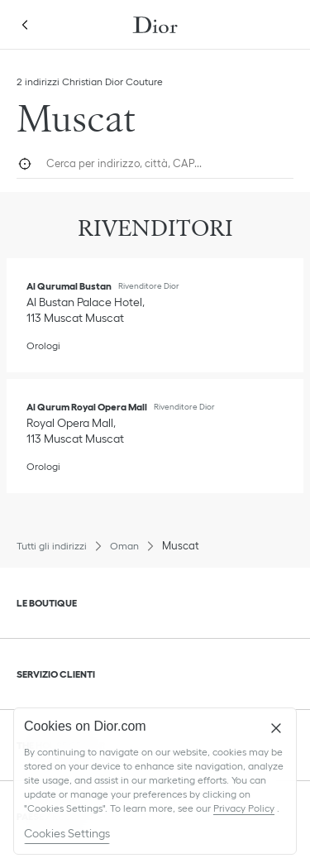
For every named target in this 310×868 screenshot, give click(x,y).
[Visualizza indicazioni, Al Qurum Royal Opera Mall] (75, 431)
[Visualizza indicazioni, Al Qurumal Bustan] (87, 310)
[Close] (276, 728)
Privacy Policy (244, 808)
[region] (155, 781)
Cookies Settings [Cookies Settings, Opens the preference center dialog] (67, 833)
